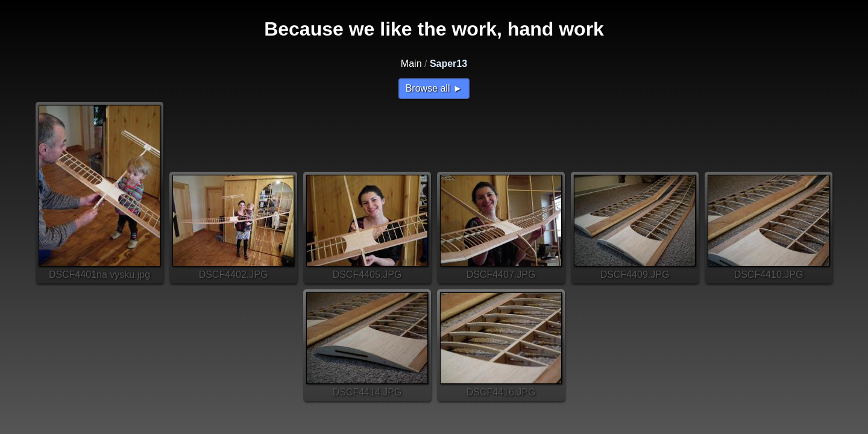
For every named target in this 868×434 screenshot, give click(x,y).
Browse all (428, 88)
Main (411, 64)
